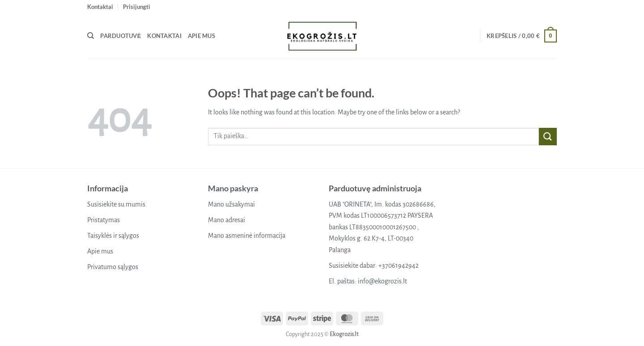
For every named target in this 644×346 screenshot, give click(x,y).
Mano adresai (227, 220)
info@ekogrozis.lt (382, 281)
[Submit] (548, 137)
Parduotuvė (121, 36)
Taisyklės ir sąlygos (113, 236)
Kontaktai (100, 7)
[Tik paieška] (91, 36)
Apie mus (201, 36)
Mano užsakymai (231, 204)
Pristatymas (104, 220)
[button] (137, 7)
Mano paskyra (233, 188)
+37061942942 (398, 266)
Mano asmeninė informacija (247, 236)
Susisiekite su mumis (116, 204)
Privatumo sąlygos (113, 267)
